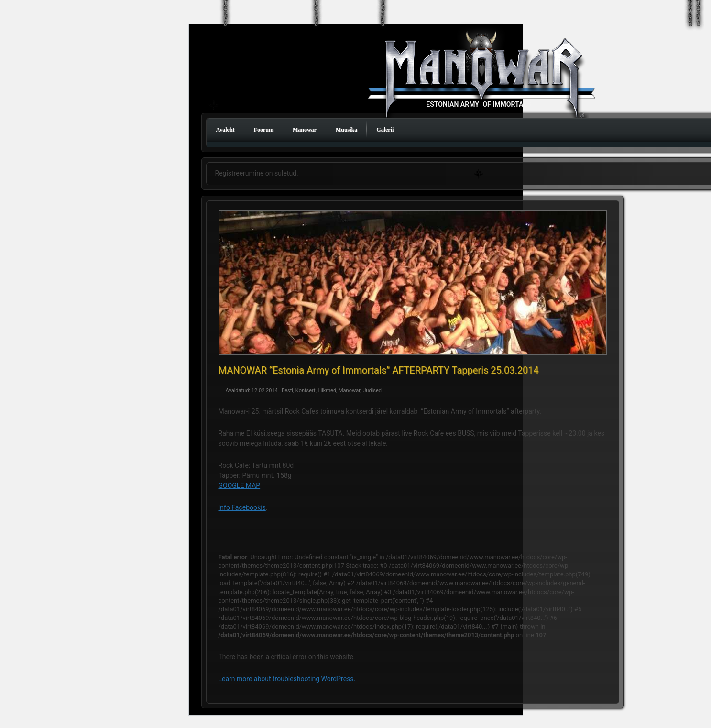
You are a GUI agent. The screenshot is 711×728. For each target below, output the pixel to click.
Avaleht (225, 130)
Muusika (346, 130)
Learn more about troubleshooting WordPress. (287, 679)
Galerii (385, 130)
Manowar (305, 130)
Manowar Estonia (483, 77)
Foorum (264, 130)
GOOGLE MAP (240, 485)
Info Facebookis (242, 507)
